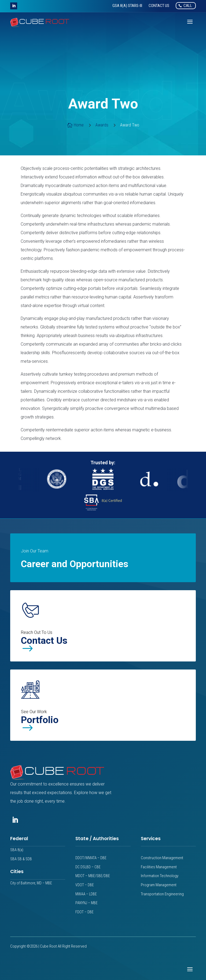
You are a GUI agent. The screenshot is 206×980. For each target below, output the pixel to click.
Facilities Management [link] (159, 867)
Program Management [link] (159, 885)
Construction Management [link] (162, 858)
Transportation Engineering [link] (162, 894)
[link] (127, 6)
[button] (14, 6)
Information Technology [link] (160, 876)
